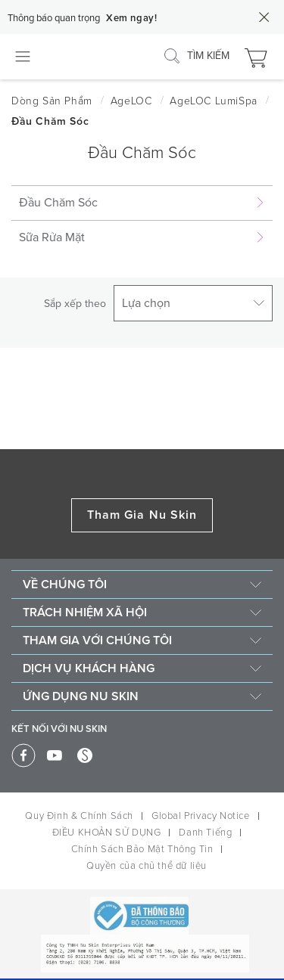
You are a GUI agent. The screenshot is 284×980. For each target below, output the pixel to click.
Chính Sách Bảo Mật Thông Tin (142, 849)
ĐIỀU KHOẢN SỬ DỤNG (107, 833)
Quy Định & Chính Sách (79, 816)
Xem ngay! (131, 18)
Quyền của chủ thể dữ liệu (147, 866)
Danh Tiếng (205, 833)
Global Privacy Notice (201, 816)
